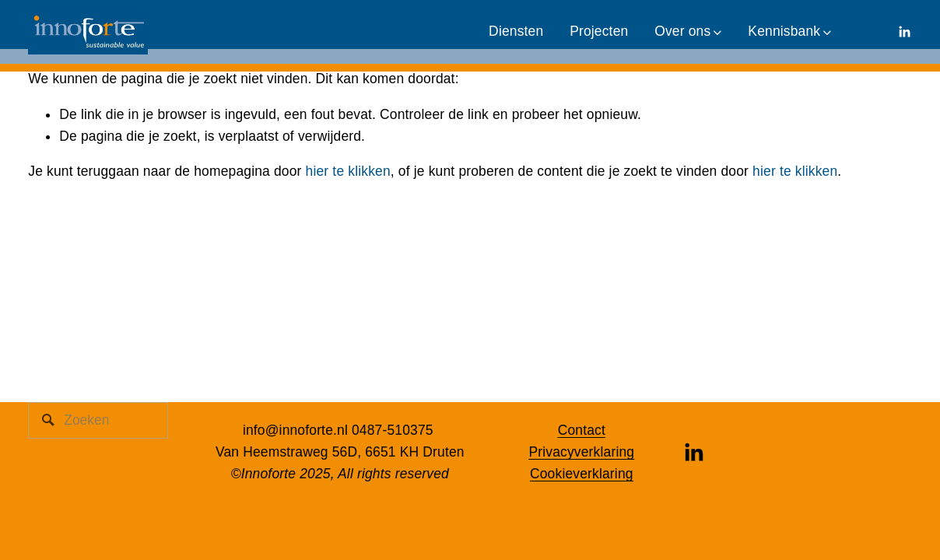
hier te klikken (348, 171)
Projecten (599, 31)
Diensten (516, 31)
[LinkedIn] (904, 32)
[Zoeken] (98, 420)
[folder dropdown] (688, 32)
